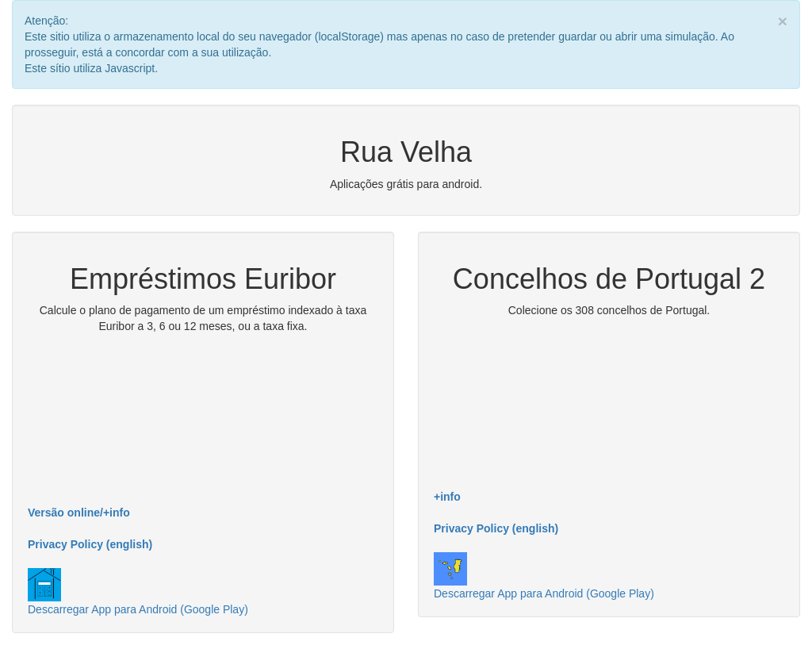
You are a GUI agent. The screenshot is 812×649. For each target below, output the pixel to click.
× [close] (783, 21)
